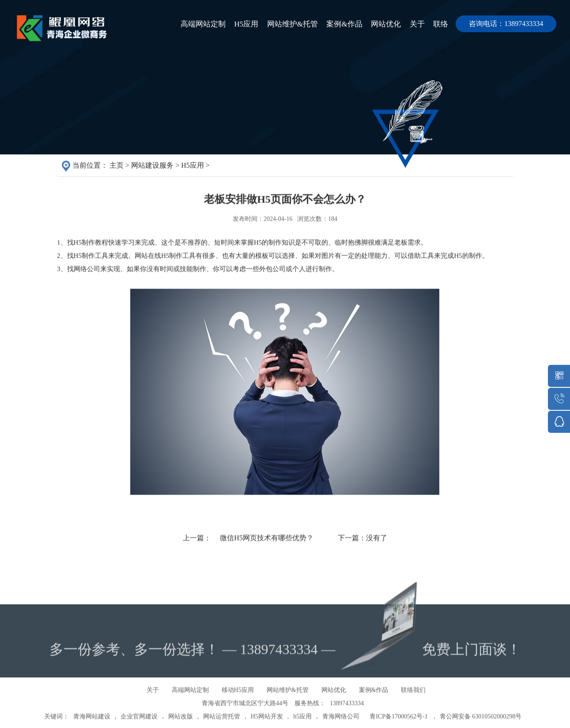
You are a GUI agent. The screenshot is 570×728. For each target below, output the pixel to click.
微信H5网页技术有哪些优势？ (267, 561)
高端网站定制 (187, 24)
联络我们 (413, 709)
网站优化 (380, 24)
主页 (117, 167)
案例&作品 (336, 24)
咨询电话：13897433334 (506, 24)
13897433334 (347, 722)
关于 (413, 24)
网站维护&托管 (281, 24)
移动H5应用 (238, 709)
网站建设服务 (152, 167)
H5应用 (233, 24)
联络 (439, 24)
